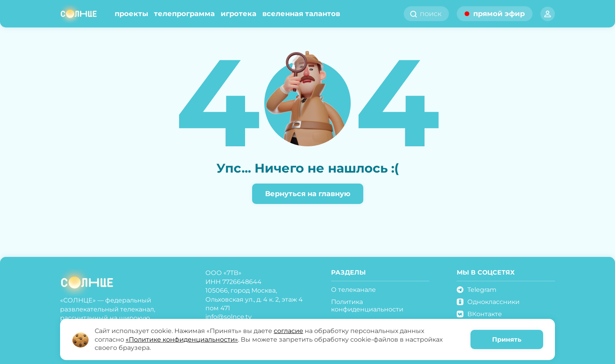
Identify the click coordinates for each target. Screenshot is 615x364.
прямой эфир (499, 14)
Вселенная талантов (301, 14)
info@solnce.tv (229, 317)
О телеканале (353, 290)
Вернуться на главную (308, 194)
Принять (507, 339)
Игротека (239, 14)
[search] (433, 14)
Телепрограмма (184, 14)
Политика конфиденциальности (367, 306)
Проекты (131, 14)
